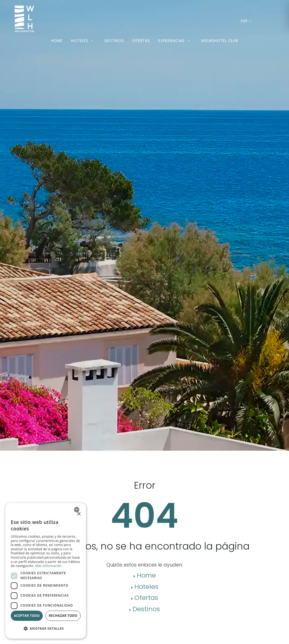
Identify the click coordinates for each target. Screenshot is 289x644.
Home (57, 41)
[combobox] (77, 510)
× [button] (79, 514)
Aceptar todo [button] (27, 616)
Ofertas (141, 41)
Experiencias (175, 41)
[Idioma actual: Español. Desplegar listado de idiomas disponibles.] (244, 21)
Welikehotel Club (220, 41)
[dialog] (46, 571)
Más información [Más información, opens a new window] (48, 566)
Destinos (114, 41)
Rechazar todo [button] (63, 616)
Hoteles (83, 41)
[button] (46, 629)
